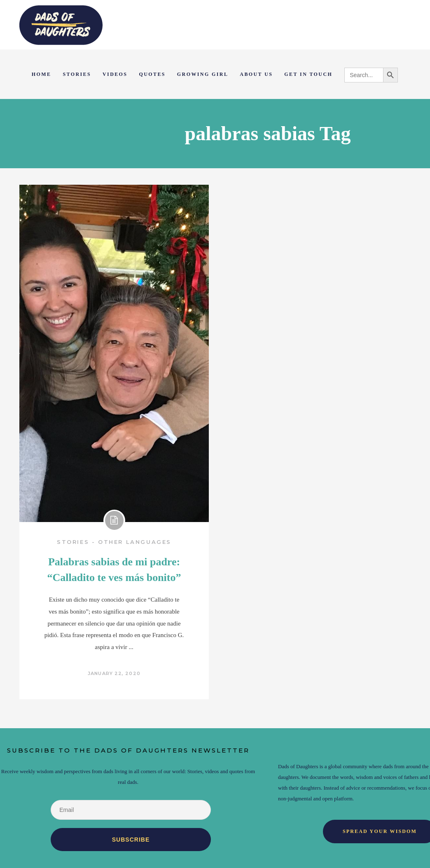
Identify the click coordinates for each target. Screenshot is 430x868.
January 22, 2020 (114, 673)
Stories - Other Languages (114, 542)
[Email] (131, 810)
